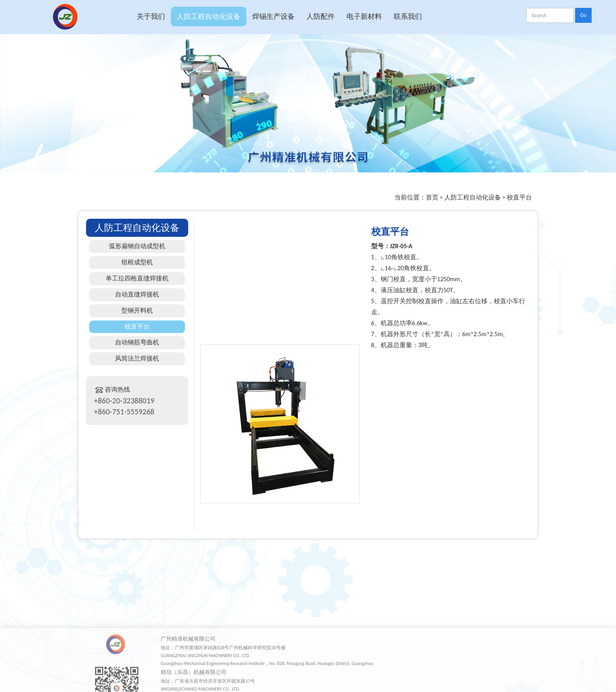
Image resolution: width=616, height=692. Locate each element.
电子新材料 (364, 16)
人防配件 (321, 16)
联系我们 (408, 16)
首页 (432, 197)
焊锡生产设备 (273, 16)
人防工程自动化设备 (209, 16)
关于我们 (151, 16)
